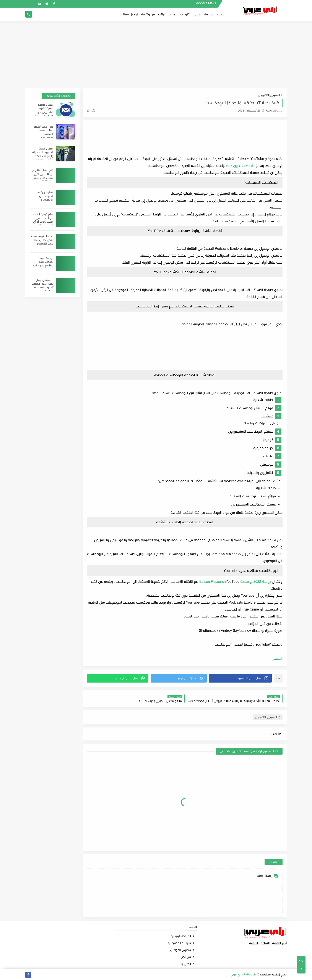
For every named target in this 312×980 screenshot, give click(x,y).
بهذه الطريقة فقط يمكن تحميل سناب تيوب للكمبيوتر (42, 240)
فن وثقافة (148, 14)
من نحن (186, 957)
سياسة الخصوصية (179, 943)
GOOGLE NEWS (206, 3)
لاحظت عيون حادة (239, 166)
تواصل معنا (131, 14)
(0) (91, 111)
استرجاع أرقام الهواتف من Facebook (46, 196)
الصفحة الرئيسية (181, 936)
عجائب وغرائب (167, 14)
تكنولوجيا (185, 14)
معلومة (209, 14)
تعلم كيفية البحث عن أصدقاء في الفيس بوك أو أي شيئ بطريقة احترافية (43, 222)
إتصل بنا (186, 964)
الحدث (221, 14)
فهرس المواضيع (180, 950)
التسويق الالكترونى (269, 95)
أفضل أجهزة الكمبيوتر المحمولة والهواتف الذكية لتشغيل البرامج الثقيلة (43, 156)
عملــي (197, 14)
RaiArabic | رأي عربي (244, 974)
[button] (240, 678)
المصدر (277, 658)
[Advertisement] (156, 55)
